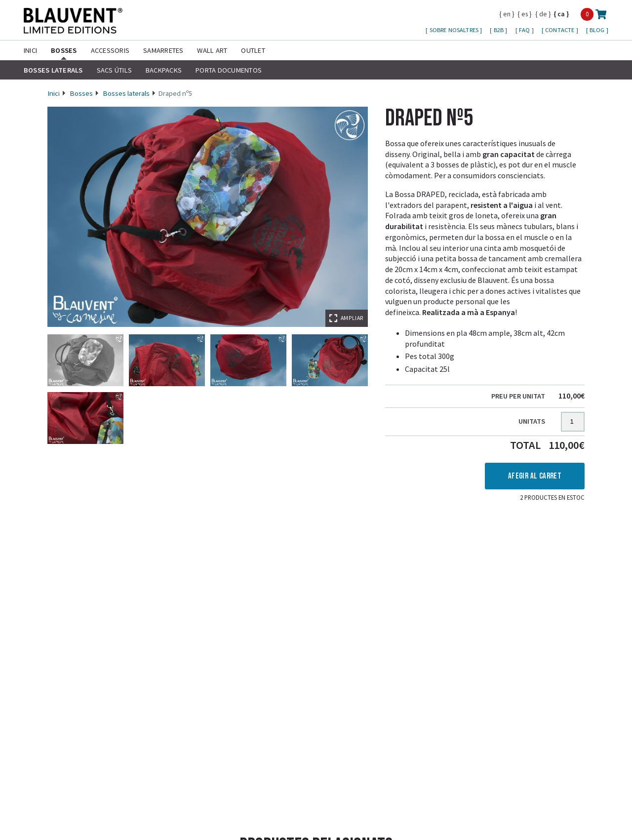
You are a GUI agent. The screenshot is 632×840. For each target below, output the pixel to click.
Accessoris (110, 50)
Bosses (64, 50)
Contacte (560, 30)
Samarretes (163, 50)
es (525, 14)
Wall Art (212, 50)
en (507, 14)
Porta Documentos (229, 70)
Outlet (253, 50)
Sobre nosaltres (455, 30)
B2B (500, 30)
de (543, 14)
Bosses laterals (53, 70)
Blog (598, 30)
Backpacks (164, 70)
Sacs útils (114, 70)
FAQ (525, 30)
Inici (30, 50)
